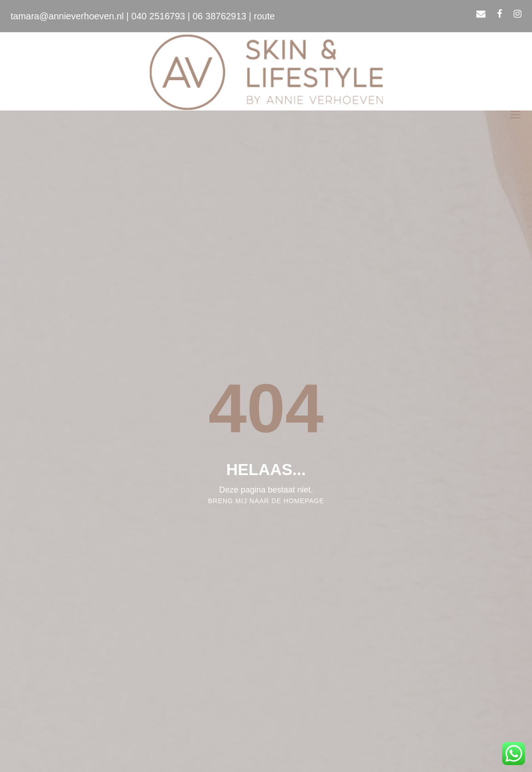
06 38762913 (219, 16)
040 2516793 (158, 16)
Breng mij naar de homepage (266, 501)
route (265, 16)
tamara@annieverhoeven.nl (67, 16)
